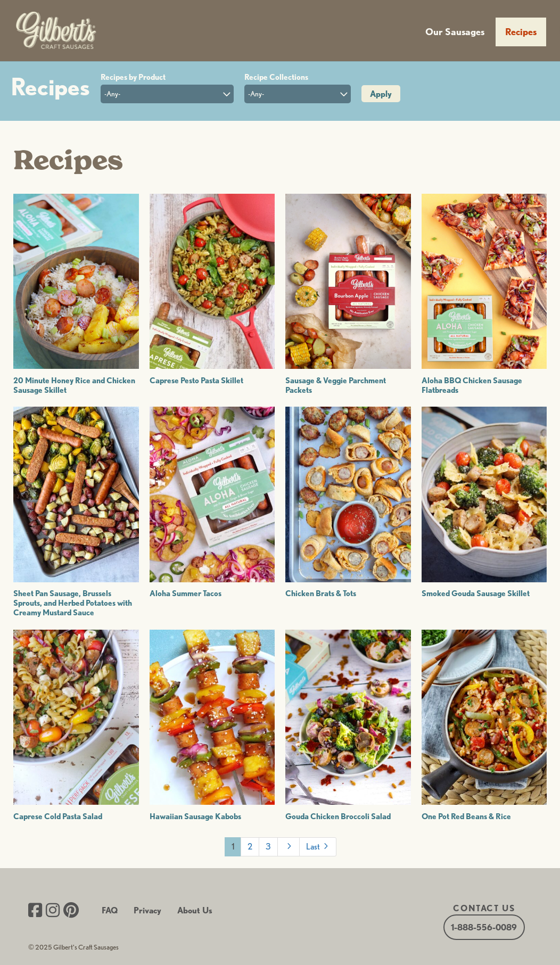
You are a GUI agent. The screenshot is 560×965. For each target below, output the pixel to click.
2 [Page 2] (250, 847)
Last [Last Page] (319, 846)
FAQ (110, 910)
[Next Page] (289, 847)
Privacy (147, 910)
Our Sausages (455, 32)
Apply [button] (381, 94)
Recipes (521, 32)
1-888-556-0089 (484, 927)
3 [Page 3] (268, 847)
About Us (195, 910)
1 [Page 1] (233, 847)
